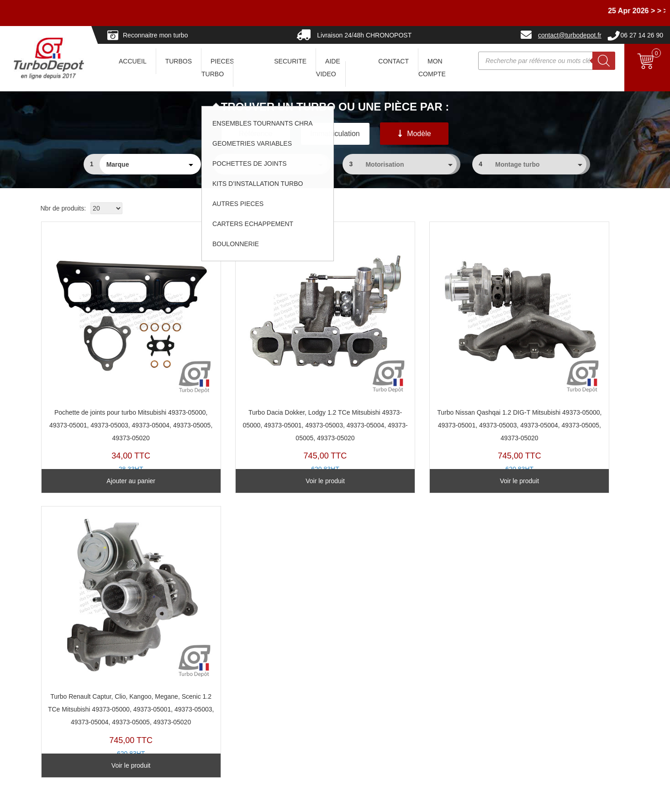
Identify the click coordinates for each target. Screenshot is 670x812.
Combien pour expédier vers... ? (95, 677)
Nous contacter (71, 741)
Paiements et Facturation (85, 715)
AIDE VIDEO (328, 68)
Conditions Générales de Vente (480, 677)
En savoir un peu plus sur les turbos (487, 664)
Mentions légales (388, 801)
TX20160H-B (258, 340)
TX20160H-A (559, 340)
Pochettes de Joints (270, 702)
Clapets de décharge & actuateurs (291, 715)
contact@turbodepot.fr (570, 35)
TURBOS (179, 61)
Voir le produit (259, 455)
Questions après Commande (90, 702)
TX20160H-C (409, 333)
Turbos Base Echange (274, 664)
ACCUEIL (133, 61)
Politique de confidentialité (473, 690)
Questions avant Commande (90, 690)
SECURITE (290, 61)
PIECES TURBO (218, 68)
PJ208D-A (108, 333)
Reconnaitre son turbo (274, 651)
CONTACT (393, 61)
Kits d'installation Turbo (275, 728)
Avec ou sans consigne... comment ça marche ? (118, 651)
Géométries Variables (273, 690)
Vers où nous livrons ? (81, 664)
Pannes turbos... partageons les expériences (306, 741)
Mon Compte (432, 68)
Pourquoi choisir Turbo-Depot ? (94, 728)
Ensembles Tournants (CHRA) (285, 677)
